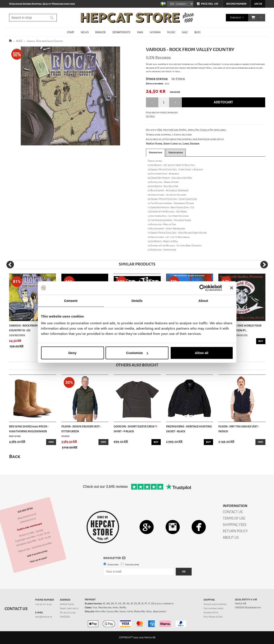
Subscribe (113, 565)
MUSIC (171, 32)
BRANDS (100, 32)
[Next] (264, 265)
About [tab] (203, 300)
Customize (137, 353)
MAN (140, 32)
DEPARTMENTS (121, 32)
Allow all (202, 353)
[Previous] (10, 265)
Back (15, 456)
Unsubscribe (132, 565)
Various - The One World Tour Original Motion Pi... (240, 328)
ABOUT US (231, 537)
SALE (185, 32)
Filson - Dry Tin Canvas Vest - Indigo (239, 429)
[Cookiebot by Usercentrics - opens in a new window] (203, 288)
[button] (253, 18)
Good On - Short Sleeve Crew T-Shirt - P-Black (136, 429)
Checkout (236, 18)
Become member (236, 4)
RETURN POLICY (235, 531)
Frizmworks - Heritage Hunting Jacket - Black (189, 429)
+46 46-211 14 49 (43, 604)
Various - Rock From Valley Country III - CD (28, 328)
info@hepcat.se (44, 617)
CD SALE (150, 117)
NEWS (85, 32)
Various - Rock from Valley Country (45, 41)
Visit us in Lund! (38, 560)
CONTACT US (233, 512)
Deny (73, 353)
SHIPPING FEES (234, 525)
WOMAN (155, 32)
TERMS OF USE (234, 518)
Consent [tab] (71, 300)
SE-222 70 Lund (68, 613)
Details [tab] (137, 300)
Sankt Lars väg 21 (69, 608)
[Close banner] (232, 288)
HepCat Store (67, 604)
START (71, 32)
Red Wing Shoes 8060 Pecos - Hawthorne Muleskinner (29, 429)
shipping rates (216, 608)
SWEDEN (65, 617)
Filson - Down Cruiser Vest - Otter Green (81, 429)
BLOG (197, 32)
